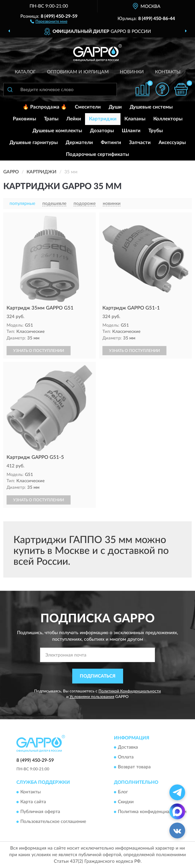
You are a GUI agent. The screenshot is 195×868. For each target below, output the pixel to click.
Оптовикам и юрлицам (78, 72)
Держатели (79, 143)
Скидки (126, 802)
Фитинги (111, 143)
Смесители (88, 107)
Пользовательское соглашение (53, 822)
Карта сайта (33, 802)
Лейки (74, 119)
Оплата (126, 757)
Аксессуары (172, 143)
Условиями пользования (92, 697)
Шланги (131, 131)
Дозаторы (102, 131)
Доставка (128, 748)
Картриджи (103, 119)
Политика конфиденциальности (152, 812)
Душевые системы (151, 107)
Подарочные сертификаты (97, 154)
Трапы (51, 119)
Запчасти (140, 143)
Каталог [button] (25, 72)
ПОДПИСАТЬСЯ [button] (98, 676)
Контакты (168, 72)
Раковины (24, 119)
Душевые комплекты (57, 131)
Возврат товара (134, 767)
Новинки (132, 72)
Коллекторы (168, 119)
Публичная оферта (40, 812)
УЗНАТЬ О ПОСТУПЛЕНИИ (39, 351)
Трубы (156, 131)
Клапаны (135, 119)
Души (115, 107)
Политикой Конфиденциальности (130, 691)
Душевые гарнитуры (34, 143)
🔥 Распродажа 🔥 (45, 107)
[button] (49, 21)
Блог (123, 792)
